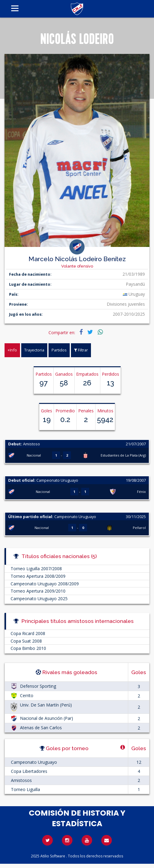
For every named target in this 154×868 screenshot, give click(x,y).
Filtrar (81, 350)
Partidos (59, 350)
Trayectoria (34, 350)
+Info (12, 350)
